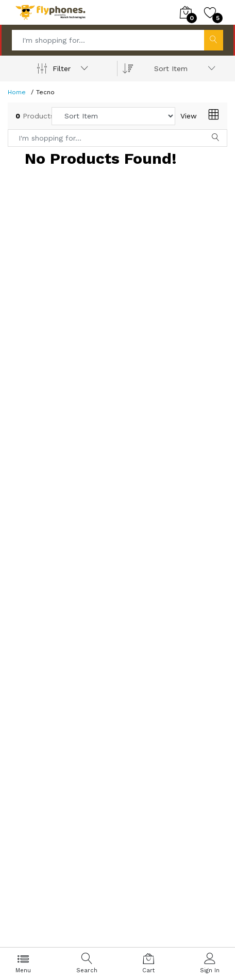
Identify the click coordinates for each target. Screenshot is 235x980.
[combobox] (183, 68)
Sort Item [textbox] (171, 68)
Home (17, 92)
